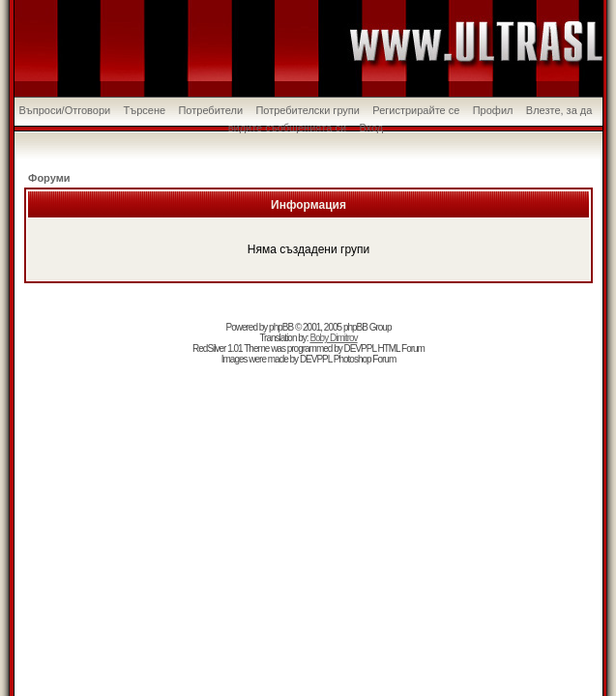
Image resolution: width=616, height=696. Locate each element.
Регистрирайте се (416, 110)
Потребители (210, 110)
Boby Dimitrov (333, 338)
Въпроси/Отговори (65, 110)
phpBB (281, 327)
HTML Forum (401, 348)
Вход (371, 128)
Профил (493, 110)
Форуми (49, 178)
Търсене (145, 110)
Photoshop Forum (365, 359)
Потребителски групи (308, 110)
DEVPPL (360, 348)
